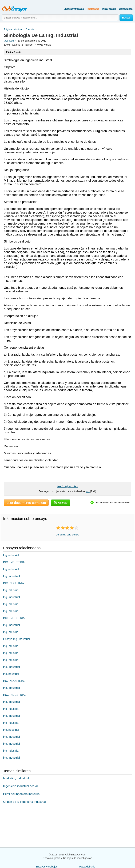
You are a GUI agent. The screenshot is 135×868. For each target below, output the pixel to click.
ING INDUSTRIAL (14, 583)
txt (88, 491)
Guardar (61, 503)
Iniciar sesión (109, 9)
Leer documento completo (26, 503)
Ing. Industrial (11, 576)
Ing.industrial (11, 555)
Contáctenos (126, 9)
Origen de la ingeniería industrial (24, 802)
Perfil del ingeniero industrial (22, 794)
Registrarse (93, 9)
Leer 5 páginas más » (68, 486)
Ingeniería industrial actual (20, 786)
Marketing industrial (16, 778)
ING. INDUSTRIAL (15, 562)
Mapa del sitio (87, 867)
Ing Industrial (11, 590)
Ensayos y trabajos (74, 9)
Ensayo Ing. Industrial (17, 639)
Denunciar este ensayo (68, 535)
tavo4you (9, 41)
